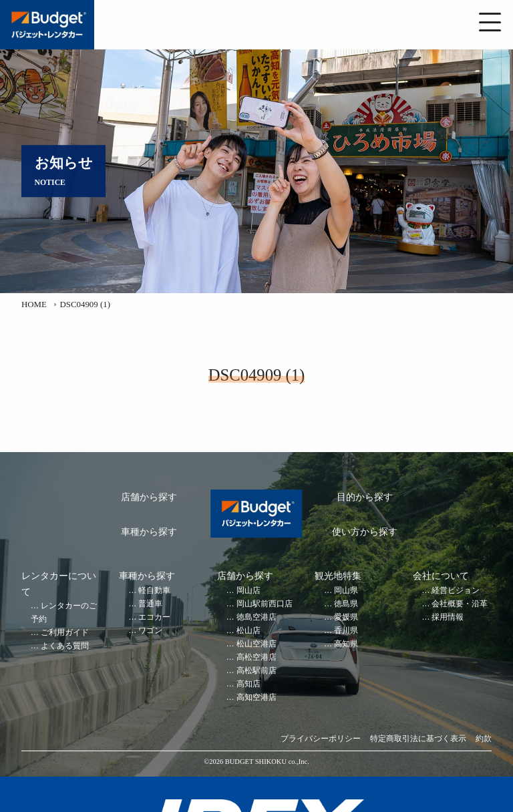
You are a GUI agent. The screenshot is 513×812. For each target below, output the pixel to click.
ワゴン (150, 631)
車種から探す (149, 532)
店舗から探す (149, 497)
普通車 (150, 604)
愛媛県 (346, 617)
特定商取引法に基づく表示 (418, 739)
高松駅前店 (256, 671)
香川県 (346, 631)
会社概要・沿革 (460, 604)
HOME (34, 304)
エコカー (154, 617)
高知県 (346, 644)
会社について (441, 576)
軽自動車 (154, 591)
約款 (484, 739)
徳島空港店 (256, 617)
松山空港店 (256, 644)
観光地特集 (338, 576)
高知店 (248, 684)
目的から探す (365, 497)
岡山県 (346, 591)
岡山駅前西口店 (265, 604)
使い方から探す (365, 532)
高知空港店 (256, 697)
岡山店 (248, 591)
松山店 (248, 631)
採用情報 (448, 617)
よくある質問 (65, 646)
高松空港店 (256, 657)
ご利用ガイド (65, 633)
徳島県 (346, 604)
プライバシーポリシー (321, 739)
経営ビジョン (456, 591)
